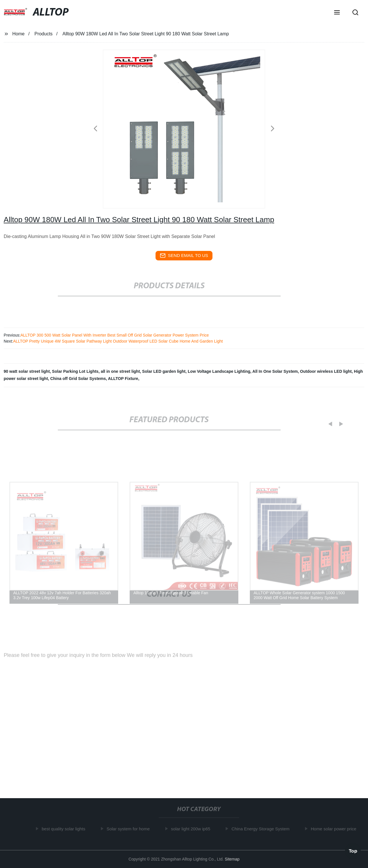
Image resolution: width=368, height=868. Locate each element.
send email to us (184, 256)
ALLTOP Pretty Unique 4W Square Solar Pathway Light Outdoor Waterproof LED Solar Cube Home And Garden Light (118, 341)
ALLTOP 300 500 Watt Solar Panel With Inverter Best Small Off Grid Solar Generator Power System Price (115, 335)
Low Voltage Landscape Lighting (219, 371)
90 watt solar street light (27, 371)
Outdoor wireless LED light (326, 371)
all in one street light (120, 371)
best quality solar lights (65, 829)
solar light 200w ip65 (192, 829)
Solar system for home (129, 829)
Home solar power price (335, 829)
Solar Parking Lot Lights (75, 371)
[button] (337, 13)
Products (44, 34)
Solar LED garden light (164, 371)
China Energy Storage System (262, 829)
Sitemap (232, 859)
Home (19, 34)
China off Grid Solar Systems (78, 379)
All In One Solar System (275, 371)
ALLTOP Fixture (123, 379)
